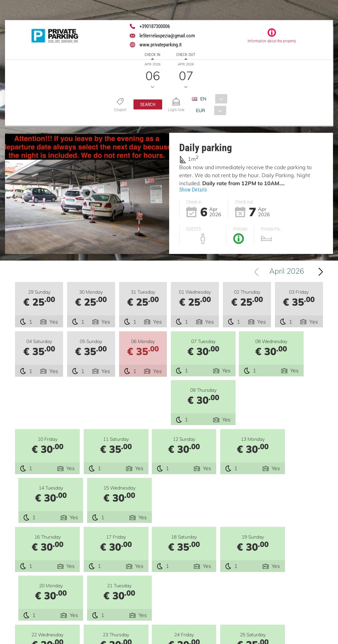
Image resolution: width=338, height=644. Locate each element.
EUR (201, 110)
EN (203, 99)
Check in (152, 55)
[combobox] (212, 99)
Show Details (193, 190)
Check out (186, 55)
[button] (148, 104)
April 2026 (290, 272)
